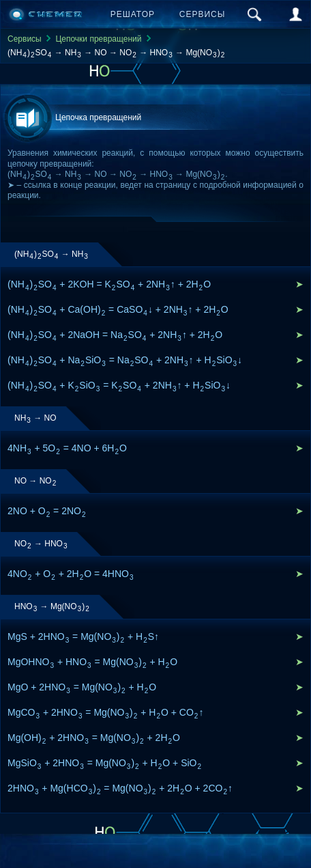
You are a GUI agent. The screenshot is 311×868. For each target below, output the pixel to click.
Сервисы (203, 14)
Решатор (133, 14)
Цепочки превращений (98, 39)
